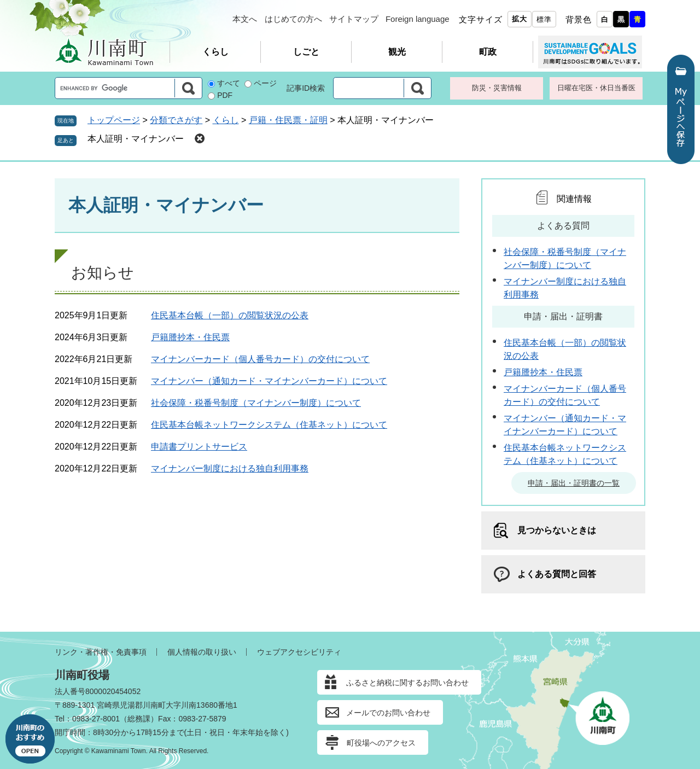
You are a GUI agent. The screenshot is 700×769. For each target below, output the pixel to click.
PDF (225, 95)
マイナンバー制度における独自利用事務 (230, 468)
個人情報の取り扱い (202, 652)
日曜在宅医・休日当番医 (596, 88)
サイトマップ (354, 19)
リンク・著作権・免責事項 (101, 652)
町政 (488, 52)
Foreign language (418, 19)
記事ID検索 (306, 88)
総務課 (139, 719)
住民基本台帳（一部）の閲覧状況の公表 (230, 315)
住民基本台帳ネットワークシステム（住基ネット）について (269, 425)
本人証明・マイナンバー (136, 139)
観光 (397, 52)
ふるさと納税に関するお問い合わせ (407, 683)
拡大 (520, 19)
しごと (306, 52)
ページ (265, 83)
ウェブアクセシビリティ (299, 652)
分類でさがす (176, 120)
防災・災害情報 (497, 88)
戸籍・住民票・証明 (288, 120)
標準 (544, 19)
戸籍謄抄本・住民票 (190, 337)
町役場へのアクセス (381, 743)
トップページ (114, 120)
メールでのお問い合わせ (388, 713)
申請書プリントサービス (199, 447)
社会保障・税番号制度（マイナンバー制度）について (256, 403)
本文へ (245, 19)
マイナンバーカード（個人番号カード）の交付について (260, 359)
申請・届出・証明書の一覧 (574, 483)
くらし (215, 52)
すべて (229, 83)
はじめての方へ (293, 19)
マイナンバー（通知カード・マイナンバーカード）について (269, 381)
